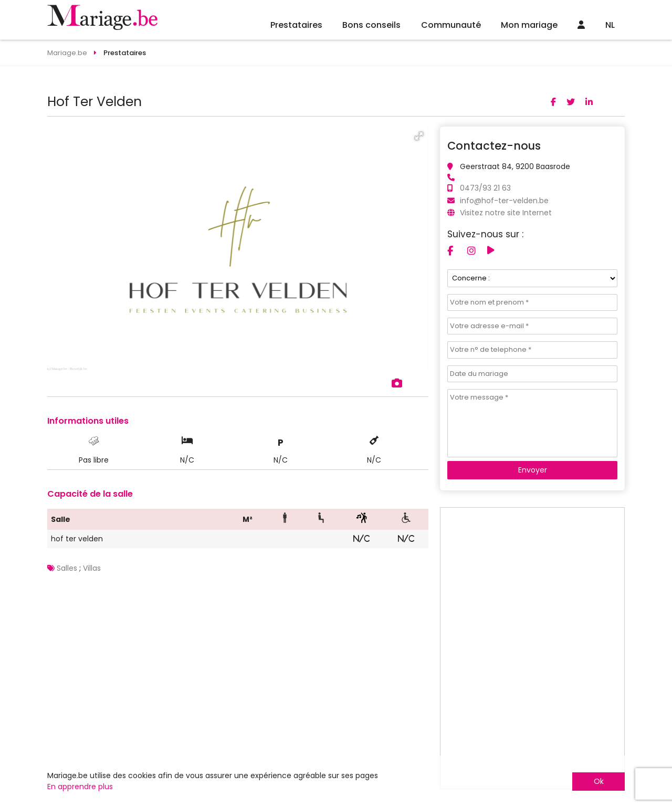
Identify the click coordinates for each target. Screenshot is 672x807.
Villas (92, 568)
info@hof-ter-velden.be (504, 201)
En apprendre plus (80, 787)
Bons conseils (371, 25)
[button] (419, 136)
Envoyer (533, 470)
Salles (67, 568)
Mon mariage (529, 25)
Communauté (451, 25)
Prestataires (296, 25)
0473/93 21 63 (485, 188)
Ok (599, 781)
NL (610, 25)
